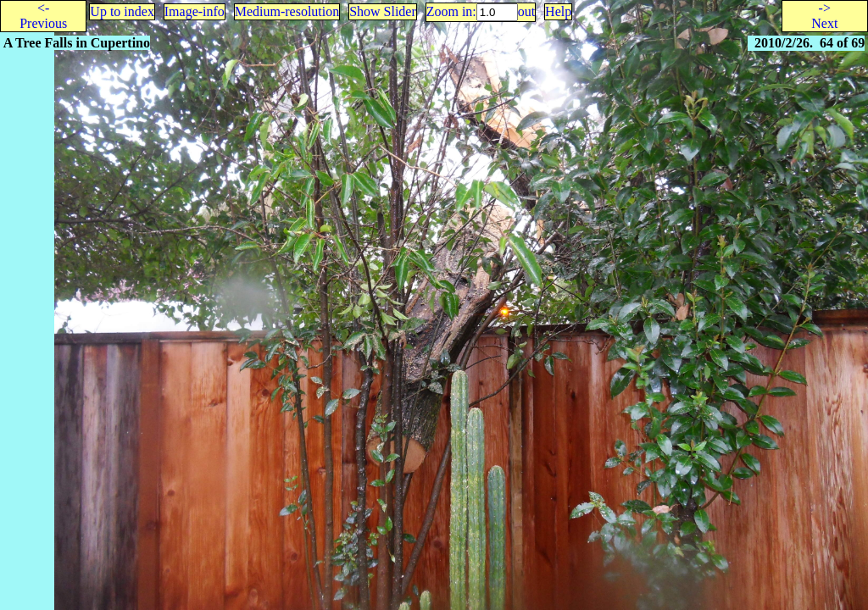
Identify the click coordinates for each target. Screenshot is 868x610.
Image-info (195, 11)
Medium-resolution (287, 11)
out (526, 11)
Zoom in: (451, 11)
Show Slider (383, 11)
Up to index (122, 11)
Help (558, 11)
